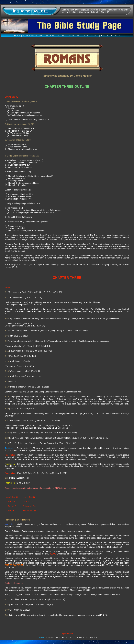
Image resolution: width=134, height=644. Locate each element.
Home (17, 35)
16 (96, 637)
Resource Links (111, 35)
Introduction (49, 637)
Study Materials (33, 35)
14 (90, 637)
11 (80, 637)
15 (93, 637)
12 (83, 637)
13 (86, 637)
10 (77, 637)
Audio (95, 35)
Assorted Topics (79, 35)
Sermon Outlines (56, 35)
